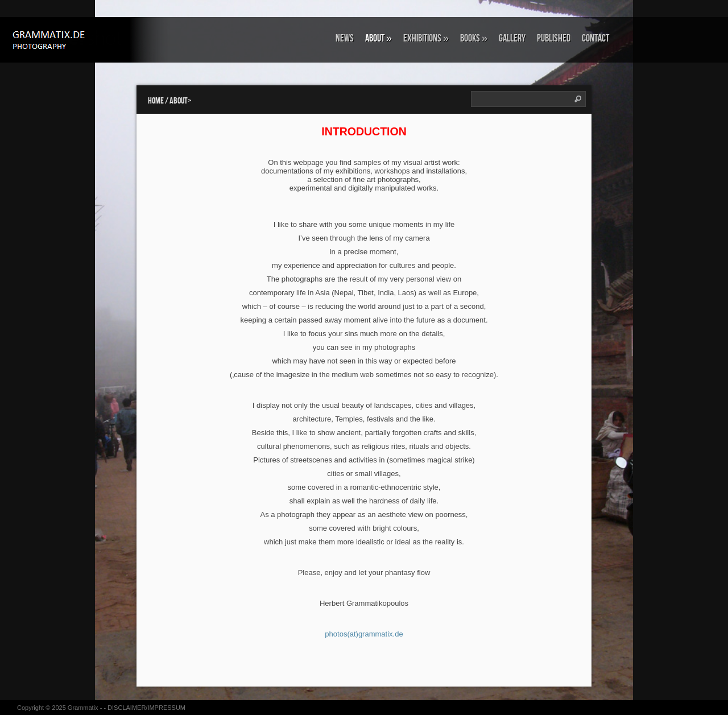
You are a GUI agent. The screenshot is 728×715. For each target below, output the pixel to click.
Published (554, 38)
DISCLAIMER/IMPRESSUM (146, 708)
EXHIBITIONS (426, 38)
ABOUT (379, 38)
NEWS (345, 38)
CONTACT (595, 38)
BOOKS (474, 38)
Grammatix (83, 708)
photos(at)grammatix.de (364, 634)
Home (156, 101)
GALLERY (512, 38)
